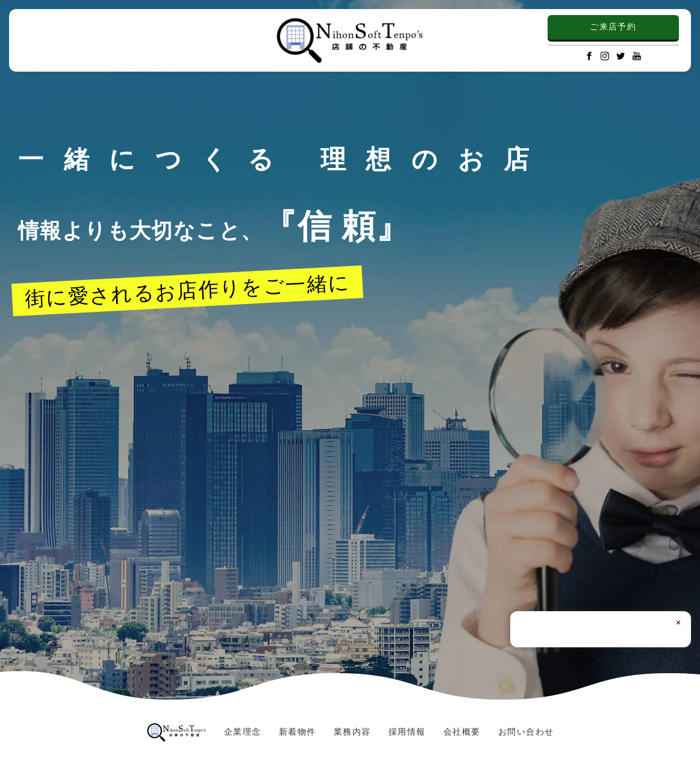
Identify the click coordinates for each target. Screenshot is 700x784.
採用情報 (407, 732)
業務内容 (352, 732)
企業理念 (243, 732)
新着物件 (298, 732)
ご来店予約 (613, 27)
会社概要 (462, 732)
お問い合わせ (526, 732)
